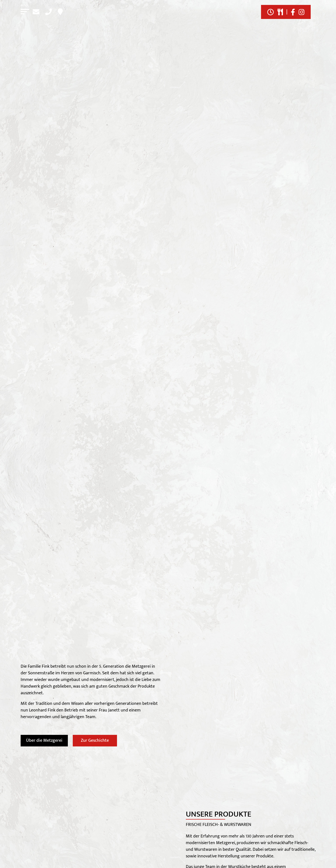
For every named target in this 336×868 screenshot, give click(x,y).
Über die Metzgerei (44, 741)
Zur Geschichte (95, 741)
